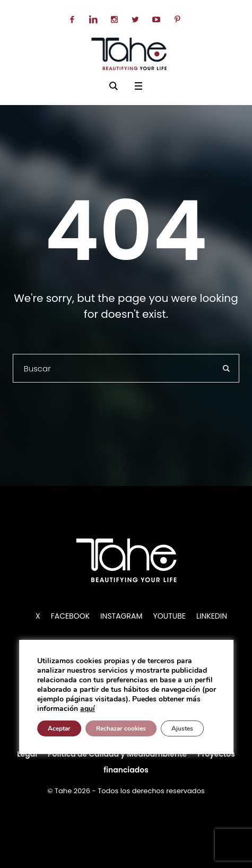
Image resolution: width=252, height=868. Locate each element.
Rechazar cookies (121, 728)
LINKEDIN (212, 616)
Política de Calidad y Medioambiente (117, 754)
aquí (88, 709)
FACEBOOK (70, 616)
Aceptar (59, 728)
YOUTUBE (170, 616)
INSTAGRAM (121, 616)
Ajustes (182, 728)
